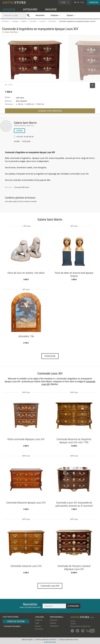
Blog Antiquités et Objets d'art (80, 626)
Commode (33, 21)
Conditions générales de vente (68, 639)
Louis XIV (42, 21)
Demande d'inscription (12, 626)
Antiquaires (54, 620)
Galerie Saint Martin (25, 123)
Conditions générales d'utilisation (46, 639)
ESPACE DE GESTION (16, 621)
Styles (37, 623)
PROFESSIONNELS (57, 617)
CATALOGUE (9, 9)
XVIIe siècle (52, 21)
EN (78, 2)
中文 (82, 2)
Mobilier (24, 21)
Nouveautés (40, 15)
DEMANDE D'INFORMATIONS (50, 111)
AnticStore (5, 21)
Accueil (73, 621)
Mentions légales (27, 639)
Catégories (39, 620)
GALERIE (17, 142)
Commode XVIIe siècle (22, 187)
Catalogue (15, 21)
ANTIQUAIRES (30, 9)
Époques (38, 626)
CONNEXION (93, 2)
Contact (73, 624)
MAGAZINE (51, 9)
